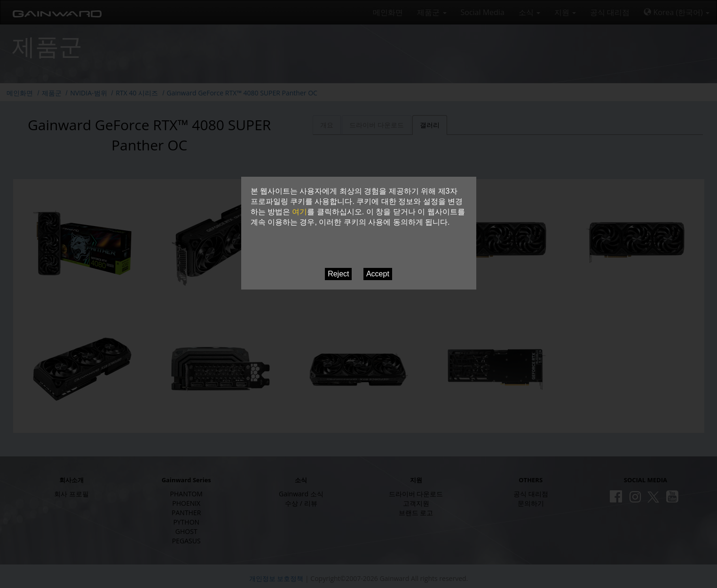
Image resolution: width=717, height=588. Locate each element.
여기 (299, 212)
